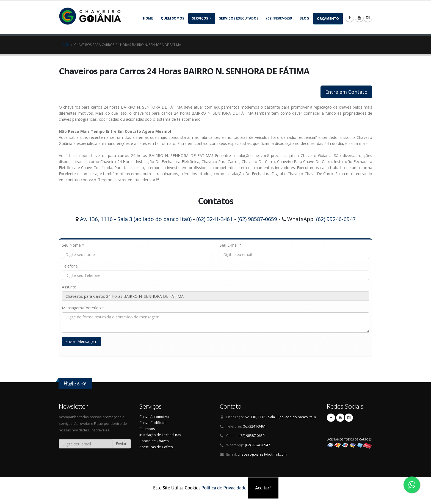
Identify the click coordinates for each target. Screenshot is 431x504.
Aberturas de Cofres (156, 447)
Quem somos (172, 18)
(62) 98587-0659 (279, 18)
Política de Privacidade (224, 488)
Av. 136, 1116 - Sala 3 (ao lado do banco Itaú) (136, 219)
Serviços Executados (239, 18)
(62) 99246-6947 (336, 219)
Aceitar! (263, 488)
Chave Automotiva (154, 417)
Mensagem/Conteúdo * (83, 308)
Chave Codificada (153, 423)
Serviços (200, 18)
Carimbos (147, 429)
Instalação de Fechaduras (160, 435)
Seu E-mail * (231, 245)
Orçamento (328, 19)
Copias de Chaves (154, 441)
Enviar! (121, 444)
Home (148, 18)
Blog (304, 18)
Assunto (69, 287)
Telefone (70, 266)
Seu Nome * (73, 245)
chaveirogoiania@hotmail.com (262, 454)
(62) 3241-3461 (215, 219)
